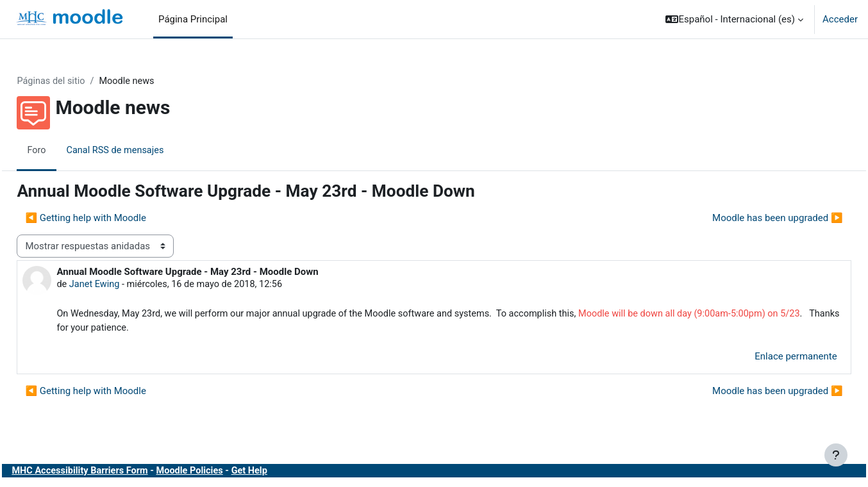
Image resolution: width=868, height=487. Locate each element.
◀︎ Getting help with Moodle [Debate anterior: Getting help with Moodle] (114, 219)
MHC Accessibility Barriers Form (111, 473)
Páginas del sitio (81, 81)
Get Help (286, 473)
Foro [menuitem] (65, 151)
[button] (734, 19)
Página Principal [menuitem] (193, 19)
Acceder (840, 19)
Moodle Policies (224, 473)
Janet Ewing (124, 285)
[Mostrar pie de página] (836, 455)
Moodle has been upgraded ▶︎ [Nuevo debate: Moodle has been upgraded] (749, 219)
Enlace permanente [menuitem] (767, 359)
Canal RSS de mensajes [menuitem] (146, 151)
